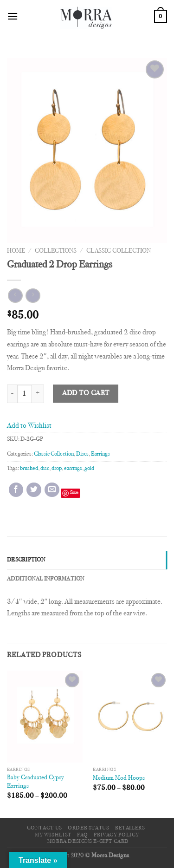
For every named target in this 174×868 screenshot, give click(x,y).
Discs (82, 454)
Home (16, 251)
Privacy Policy (116, 835)
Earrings (100, 454)
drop (57, 469)
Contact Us (45, 828)
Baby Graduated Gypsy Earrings (35, 782)
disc (45, 469)
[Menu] (13, 16)
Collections (56, 251)
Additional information (46, 579)
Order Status (88, 828)
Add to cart (86, 394)
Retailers (130, 828)
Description (26, 560)
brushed (29, 469)
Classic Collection (119, 251)
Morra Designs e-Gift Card (88, 842)
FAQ (83, 835)
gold (89, 469)
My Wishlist (53, 835)
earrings (73, 469)
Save (74, 493)
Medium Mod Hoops (119, 778)
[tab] (87, 560)
